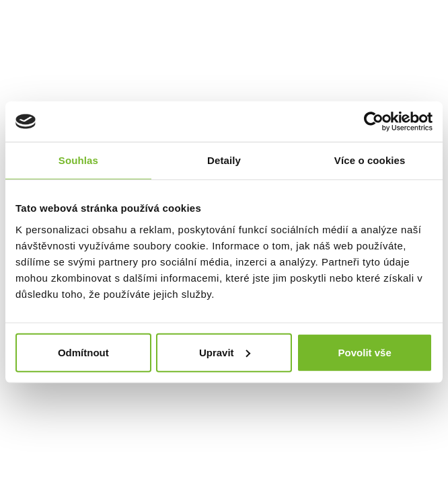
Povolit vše (365, 352)
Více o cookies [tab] (370, 160)
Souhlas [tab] (78, 160)
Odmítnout (83, 352)
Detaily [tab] (224, 160)
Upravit (225, 352)
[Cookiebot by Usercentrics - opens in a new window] (374, 122)
